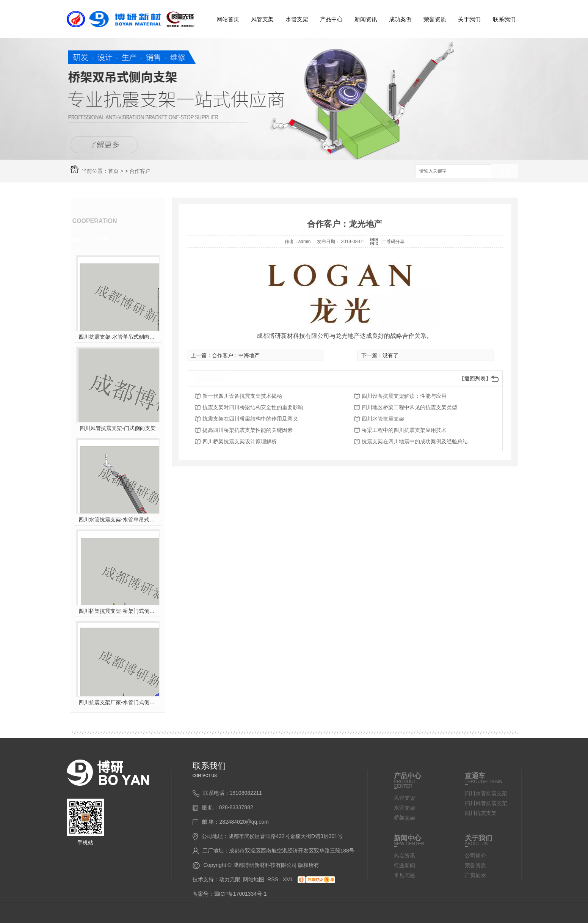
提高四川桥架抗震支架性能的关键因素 (248, 430)
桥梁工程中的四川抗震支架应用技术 (404, 430)
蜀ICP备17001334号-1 (240, 894)
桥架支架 (405, 818)
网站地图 (254, 879)
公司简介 (475, 856)
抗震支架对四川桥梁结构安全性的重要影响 (253, 407)
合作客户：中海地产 (236, 355)
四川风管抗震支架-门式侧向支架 (118, 428)
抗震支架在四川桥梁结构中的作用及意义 (250, 419)
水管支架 (297, 19)
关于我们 (469, 19)
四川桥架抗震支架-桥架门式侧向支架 (118, 611)
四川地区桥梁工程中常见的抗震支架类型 (409, 407)
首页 (113, 171)
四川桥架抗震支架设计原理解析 (240, 441)
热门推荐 (96, 240)
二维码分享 (393, 242)
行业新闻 (405, 865)
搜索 (505, 172)
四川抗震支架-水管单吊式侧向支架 (118, 337)
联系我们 (504, 19)
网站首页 (228, 19)
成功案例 (400, 19)
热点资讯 (405, 856)
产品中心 (331, 19)
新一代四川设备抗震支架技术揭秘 (242, 396)
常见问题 (405, 875)
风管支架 (262, 19)
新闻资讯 (366, 19)
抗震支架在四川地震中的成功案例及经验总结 (415, 441)
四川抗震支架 (481, 813)
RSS (274, 879)
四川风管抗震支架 (486, 803)
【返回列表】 (475, 378)
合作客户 (140, 171)
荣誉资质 (435, 19)
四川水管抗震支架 (383, 419)
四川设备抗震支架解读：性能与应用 (404, 396)
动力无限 (230, 879)
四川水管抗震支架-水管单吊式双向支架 (118, 520)
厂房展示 (475, 875)
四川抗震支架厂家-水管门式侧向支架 (118, 702)
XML (289, 879)
